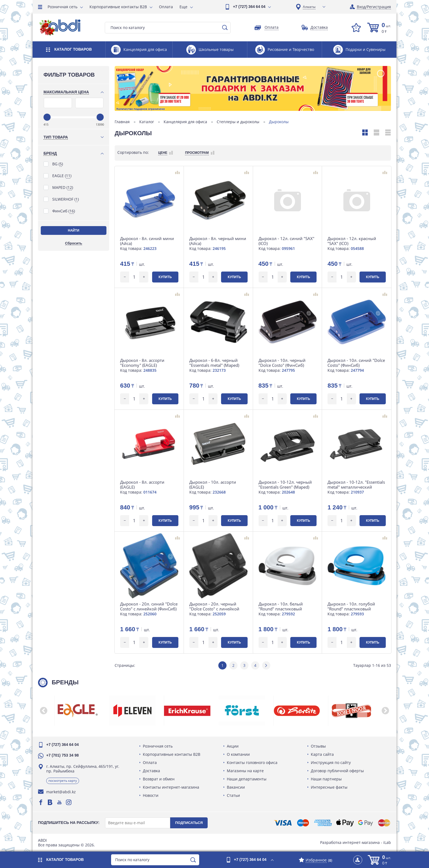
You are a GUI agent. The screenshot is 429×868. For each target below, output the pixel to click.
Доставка (151, 771)
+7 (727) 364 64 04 (249, 7)
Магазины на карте (245, 771)
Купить (165, 277)
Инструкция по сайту (331, 762)
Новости (151, 795)
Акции (233, 746)
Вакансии (236, 787)
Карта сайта (322, 754)
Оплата (166, 7)
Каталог (147, 122)
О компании (238, 754)
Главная (122, 122)
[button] (44, 711)
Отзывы (318, 746)
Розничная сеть (63, 7)
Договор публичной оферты (337, 771)
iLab (387, 842)
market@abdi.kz (61, 792)
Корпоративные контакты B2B (118, 7)
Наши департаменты (247, 779)
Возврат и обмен (159, 779)
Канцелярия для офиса (185, 122)
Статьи (233, 795)
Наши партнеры (326, 779)
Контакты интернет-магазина (171, 787)
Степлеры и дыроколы (238, 122)
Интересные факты (329, 787)
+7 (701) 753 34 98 (63, 755)
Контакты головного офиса (252, 762)
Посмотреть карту (63, 781)
